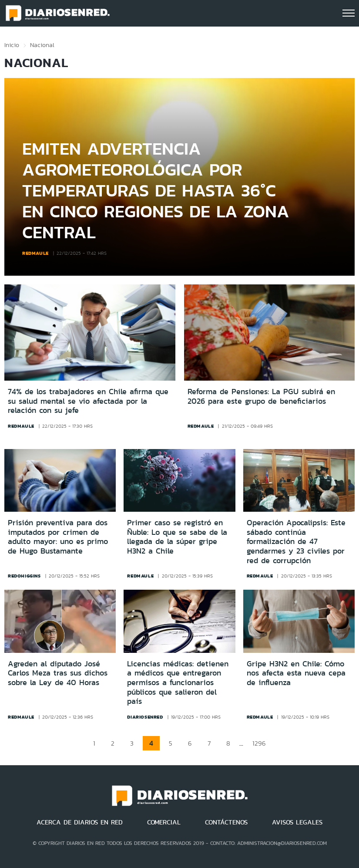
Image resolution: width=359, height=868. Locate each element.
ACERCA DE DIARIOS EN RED (80, 822)
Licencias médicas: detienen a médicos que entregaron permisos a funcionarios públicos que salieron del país (178, 682)
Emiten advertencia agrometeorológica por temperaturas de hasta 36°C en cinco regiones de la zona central (156, 190)
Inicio (12, 45)
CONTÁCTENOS (226, 822)
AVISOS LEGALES (297, 822)
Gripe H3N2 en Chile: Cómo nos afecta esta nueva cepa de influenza (296, 673)
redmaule (35, 253)
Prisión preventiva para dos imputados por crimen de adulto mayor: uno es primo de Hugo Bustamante (58, 537)
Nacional (42, 45)
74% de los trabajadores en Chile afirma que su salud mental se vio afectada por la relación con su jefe (88, 401)
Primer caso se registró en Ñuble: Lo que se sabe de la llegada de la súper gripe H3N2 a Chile (177, 537)
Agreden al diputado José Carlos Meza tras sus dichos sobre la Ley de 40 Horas (58, 673)
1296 (259, 743)
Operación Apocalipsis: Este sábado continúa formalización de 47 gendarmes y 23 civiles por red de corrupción (296, 541)
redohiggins (24, 576)
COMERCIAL (164, 822)
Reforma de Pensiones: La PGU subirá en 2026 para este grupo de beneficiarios (261, 397)
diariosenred (145, 717)
